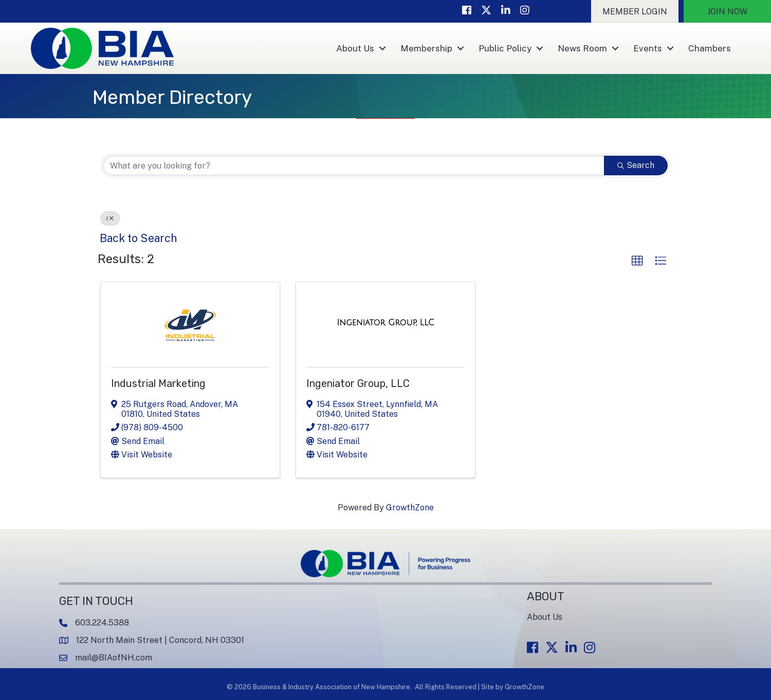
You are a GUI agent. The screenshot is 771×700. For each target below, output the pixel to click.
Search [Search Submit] (636, 165)
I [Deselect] (110, 218)
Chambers (710, 48)
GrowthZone (410, 508)
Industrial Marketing (158, 383)
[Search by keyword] (354, 165)
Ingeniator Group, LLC (358, 383)
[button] (635, 11)
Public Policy (505, 48)
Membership (426, 48)
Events (648, 48)
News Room (582, 48)
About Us (355, 48)
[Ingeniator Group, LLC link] (385, 323)
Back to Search (138, 238)
